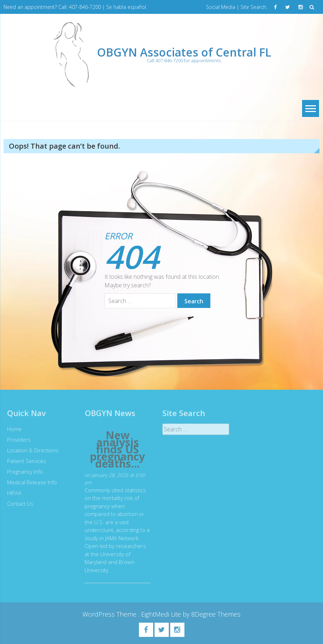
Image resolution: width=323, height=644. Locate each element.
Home (13, 429)
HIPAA (12, 493)
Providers (17, 440)
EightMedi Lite (162, 614)
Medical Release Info (30, 482)
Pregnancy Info (23, 472)
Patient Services (25, 461)
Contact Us (18, 504)
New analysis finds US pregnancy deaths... (116, 449)
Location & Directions (31, 450)
